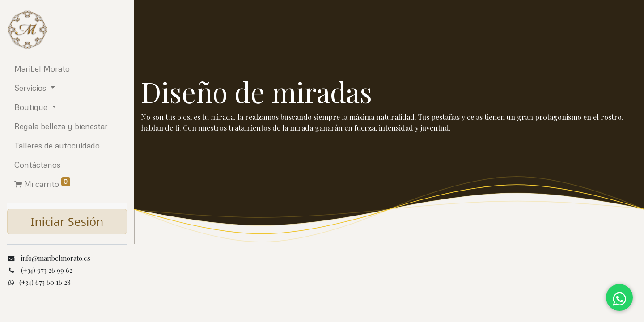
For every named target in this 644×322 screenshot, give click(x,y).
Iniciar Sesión (67, 221)
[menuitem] (67, 69)
